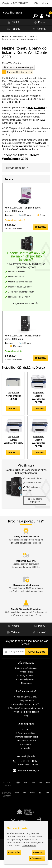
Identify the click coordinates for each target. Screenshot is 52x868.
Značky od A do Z (26, 684)
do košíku (40, 235)
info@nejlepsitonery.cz (29, 779)
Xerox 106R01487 (28, 107)
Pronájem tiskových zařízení (26, 720)
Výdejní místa (26, 680)
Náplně (13, 31)
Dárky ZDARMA (26, 709)
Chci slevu (37, 660)
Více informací (29, 846)
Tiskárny (13, 37)
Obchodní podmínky (26, 749)
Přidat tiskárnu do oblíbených (18, 76)
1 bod (43, 223)
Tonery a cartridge (19, 45)
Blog (26, 724)
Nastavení (39, 852)
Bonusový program (26, 688)
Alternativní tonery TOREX (26, 713)
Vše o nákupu (41, 3)
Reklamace (26, 691)
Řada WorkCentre (9, 48)
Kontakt (26, 756)
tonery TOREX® (36, 116)
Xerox (32, 45)
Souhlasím (14, 852)
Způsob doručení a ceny (26, 676)
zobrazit (13, 417)
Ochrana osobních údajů (26, 745)
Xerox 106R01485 (12, 110)
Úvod (6, 45)
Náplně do (13, 404)
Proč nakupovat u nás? (26, 705)
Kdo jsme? (26, 738)
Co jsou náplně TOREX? (26, 312)
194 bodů (17, 354)
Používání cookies (26, 741)
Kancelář (39, 37)
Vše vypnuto (37, 859)
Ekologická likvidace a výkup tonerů (26, 716)
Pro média (26, 753)
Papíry (39, 31)
